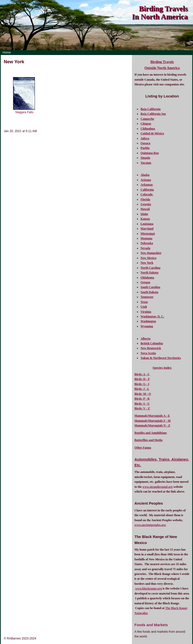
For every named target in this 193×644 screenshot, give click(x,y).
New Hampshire (151, 253)
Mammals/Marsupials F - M (153, 421)
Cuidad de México (152, 133)
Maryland (147, 229)
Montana (146, 238)
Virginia (146, 312)
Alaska (145, 175)
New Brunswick (151, 348)
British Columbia (152, 343)
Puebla (145, 148)
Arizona (146, 180)
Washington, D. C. (152, 316)
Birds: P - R (142, 399)
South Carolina (150, 287)
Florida (145, 199)
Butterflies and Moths (149, 440)
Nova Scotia (148, 353)
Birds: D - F (142, 379)
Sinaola (145, 158)
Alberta (145, 339)
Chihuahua (148, 129)
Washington (148, 321)
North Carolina (150, 268)
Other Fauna (143, 448)
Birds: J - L (142, 389)
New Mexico (148, 258)
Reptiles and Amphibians (151, 433)
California (147, 190)
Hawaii (145, 209)
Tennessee (147, 297)
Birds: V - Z (142, 408)
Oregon (145, 282)
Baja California (151, 109)
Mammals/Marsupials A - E (152, 416)
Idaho (144, 214)
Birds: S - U (142, 404)
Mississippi (148, 234)
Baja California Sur (153, 114)
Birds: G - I (142, 384)
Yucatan (146, 163)
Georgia (146, 204)
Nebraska (147, 243)
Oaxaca (145, 143)
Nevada (145, 248)
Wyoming (147, 326)
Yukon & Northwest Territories (161, 358)
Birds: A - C (142, 374)
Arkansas (147, 185)
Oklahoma (147, 278)
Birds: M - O (143, 394)
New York (147, 263)
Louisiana (147, 224)
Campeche (147, 119)
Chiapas (146, 124)
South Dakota (149, 292)
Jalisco (145, 138)
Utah (144, 307)
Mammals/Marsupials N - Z (152, 425)
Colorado (147, 194)
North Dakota (149, 273)
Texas (144, 302)
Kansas (145, 219)
